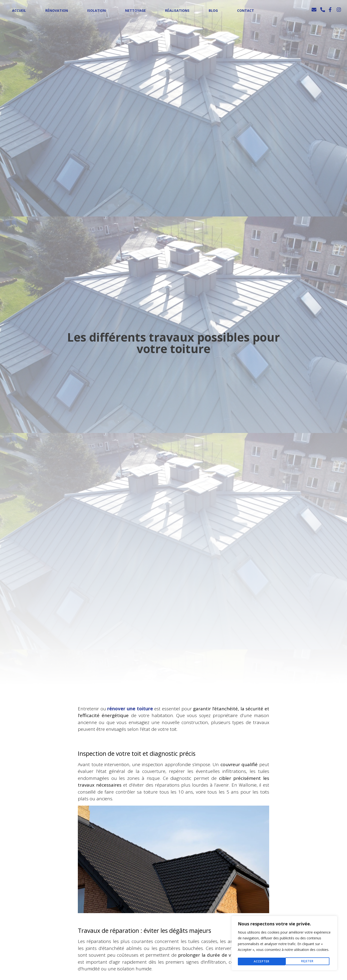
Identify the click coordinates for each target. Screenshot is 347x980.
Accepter (307, 961)
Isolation (97, 10)
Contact (246, 10)
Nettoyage (135, 10)
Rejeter (260, 961)
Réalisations (177, 10)
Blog (213, 10)
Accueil (19, 10)
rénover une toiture (130, 709)
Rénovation (57, 10)
